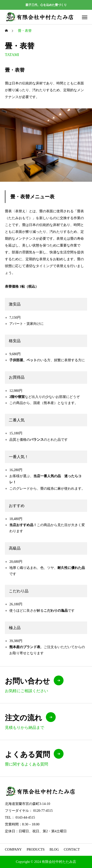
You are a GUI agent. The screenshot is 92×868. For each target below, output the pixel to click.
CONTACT (72, 850)
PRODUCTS (36, 850)
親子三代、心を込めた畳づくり (46, 5)
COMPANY (13, 850)
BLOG (54, 850)
